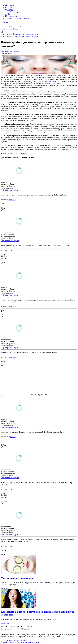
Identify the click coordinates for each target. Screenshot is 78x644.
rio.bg (11, 250)
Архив (3, 642)
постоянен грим (51, 81)
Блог (8, 14)
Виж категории (6, 53)
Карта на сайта (11, 642)
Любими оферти (13, 12)
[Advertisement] (39, 380)
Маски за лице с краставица (18, 578)
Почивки (10, 5)
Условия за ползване (24, 642)
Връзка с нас (11, 16)
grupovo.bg (12, 200)
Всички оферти (7, 34)
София (3, 190)
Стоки (9, 8)
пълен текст (5, 588)
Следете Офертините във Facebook (14, 640)
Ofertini (4, 22)
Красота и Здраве (13, 190)
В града (9, 10)
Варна (3, 427)
